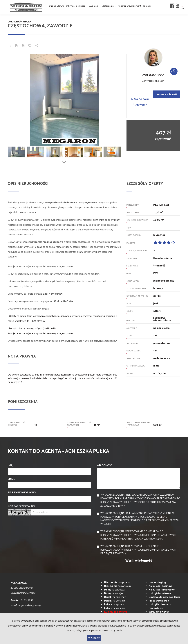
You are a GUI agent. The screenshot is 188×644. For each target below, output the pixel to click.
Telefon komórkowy (22, 493)
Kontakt (147, 6)
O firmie (70, 6)
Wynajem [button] (95, 6)
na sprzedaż (117, 582)
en (183, 9)
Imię (10, 466)
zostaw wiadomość (167, 94)
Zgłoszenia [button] (109, 6)
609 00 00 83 (140, 99)
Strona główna (57, 6)
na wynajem (117, 586)
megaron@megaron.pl (29, 605)
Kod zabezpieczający (21, 506)
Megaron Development (129, 6)
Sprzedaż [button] (82, 6)
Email (11, 479)
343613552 (140, 105)
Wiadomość (104, 466)
